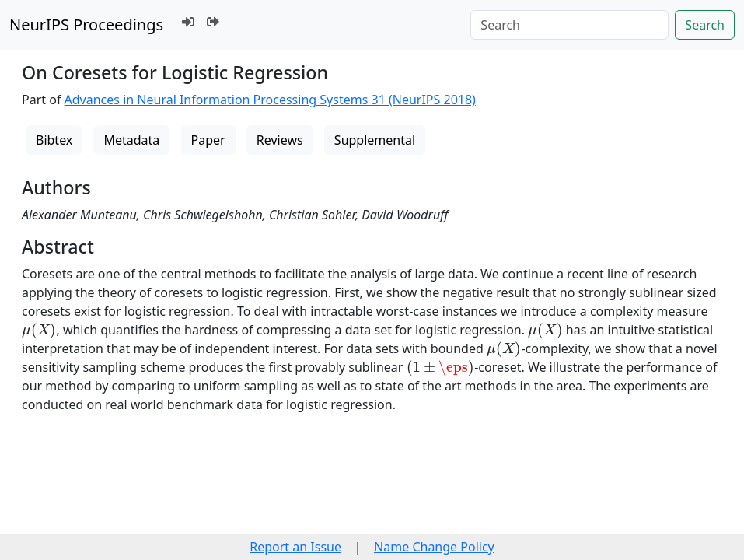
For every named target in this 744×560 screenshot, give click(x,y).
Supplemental (375, 140)
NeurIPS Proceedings (86, 24)
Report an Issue (295, 547)
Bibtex (54, 140)
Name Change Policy (434, 547)
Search (705, 25)
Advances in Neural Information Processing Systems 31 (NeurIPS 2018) (270, 100)
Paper (208, 140)
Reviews (280, 140)
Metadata (131, 140)
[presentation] (39, 331)
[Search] (569, 25)
